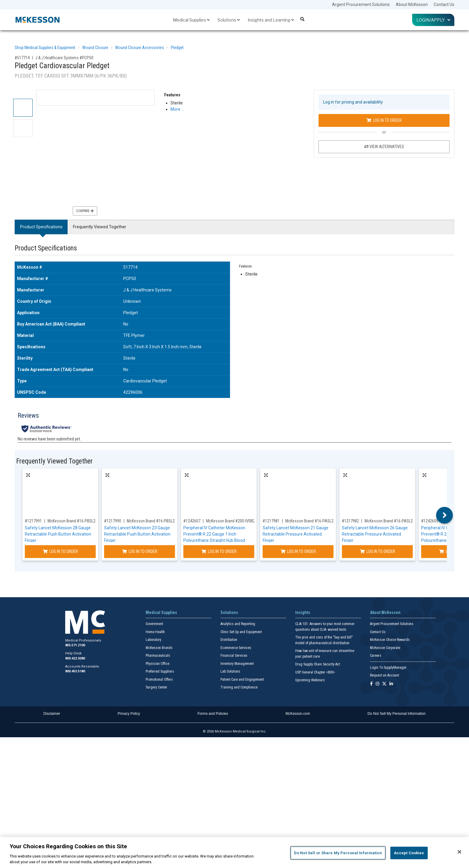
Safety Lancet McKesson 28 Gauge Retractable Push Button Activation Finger (58, 534)
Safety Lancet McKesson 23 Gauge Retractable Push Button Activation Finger (137, 534)
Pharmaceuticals (158, 656)
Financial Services (234, 656)
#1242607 (192, 521)
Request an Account (385, 675)
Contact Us (444, 4)
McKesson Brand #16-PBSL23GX (154, 521)
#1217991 (33, 521)
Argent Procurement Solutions (361, 4)
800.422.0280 (75, 658)
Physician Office (157, 664)
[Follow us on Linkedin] (391, 684)
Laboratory (153, 640)
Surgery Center (156, 687)
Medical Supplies (191, 20)
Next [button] (445, 515)
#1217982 (350, 521)
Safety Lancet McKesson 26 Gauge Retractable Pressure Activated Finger (375, 534)
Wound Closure (95, 48)
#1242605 (430, 521)
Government (154, 624)
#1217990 (113, 521)
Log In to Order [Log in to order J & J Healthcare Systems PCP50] (384, 120)
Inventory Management (237, 664)
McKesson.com (298, 714)
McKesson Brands (159, 648)
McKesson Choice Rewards (390, 640)
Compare (85, 211)
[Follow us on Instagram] (377, 684)
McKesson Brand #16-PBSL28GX (75, 521)
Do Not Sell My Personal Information (397, 714)
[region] (234, 852)
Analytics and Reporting (238, 624)
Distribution (229, 640)
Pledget (177, 48)
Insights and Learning (271, 20)
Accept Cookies (409, 853)
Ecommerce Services (236, 648)
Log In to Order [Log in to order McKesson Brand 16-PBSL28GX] (60, 551)
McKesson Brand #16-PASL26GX (392, 521)
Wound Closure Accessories (140, 48)
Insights (303, 612)
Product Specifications (41, 227)
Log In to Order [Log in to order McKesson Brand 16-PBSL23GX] (140, 551)
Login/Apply (433, 20)
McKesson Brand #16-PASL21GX (313, 521)
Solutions (229, 20)
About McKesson (412, 4)
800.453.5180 (75, 671)
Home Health (155, 632)
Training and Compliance (239, 687)
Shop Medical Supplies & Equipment (45, 48)
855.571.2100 (75, 645)
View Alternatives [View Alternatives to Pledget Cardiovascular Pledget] (384, 147)
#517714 (22, 58)
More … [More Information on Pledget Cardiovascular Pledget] (177, 109)
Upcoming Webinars (310, 680)
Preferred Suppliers (160, 671)
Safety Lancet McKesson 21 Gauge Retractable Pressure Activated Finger (296, 534)
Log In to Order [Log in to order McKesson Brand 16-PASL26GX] (377, 551)
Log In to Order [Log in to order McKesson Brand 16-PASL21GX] (298, 551)
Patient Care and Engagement (242, 679)
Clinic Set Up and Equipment (241, 632)
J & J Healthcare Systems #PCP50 (64, 58)
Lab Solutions (230, 671)
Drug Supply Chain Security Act (318, 664)
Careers (376, 656)
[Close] (459, 852)
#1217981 (271, 521)
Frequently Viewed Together (100, 227)
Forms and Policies (213, 714)
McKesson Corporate (385, 648)
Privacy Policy (129, 714)
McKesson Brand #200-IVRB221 (233, 521)
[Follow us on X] (384, 684)
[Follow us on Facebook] (371, 684)
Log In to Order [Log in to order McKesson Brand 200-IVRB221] (219, 551)
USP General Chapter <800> (315, 672)
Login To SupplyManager (388, 668)
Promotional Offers (159, 679)
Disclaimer (52, 714)
